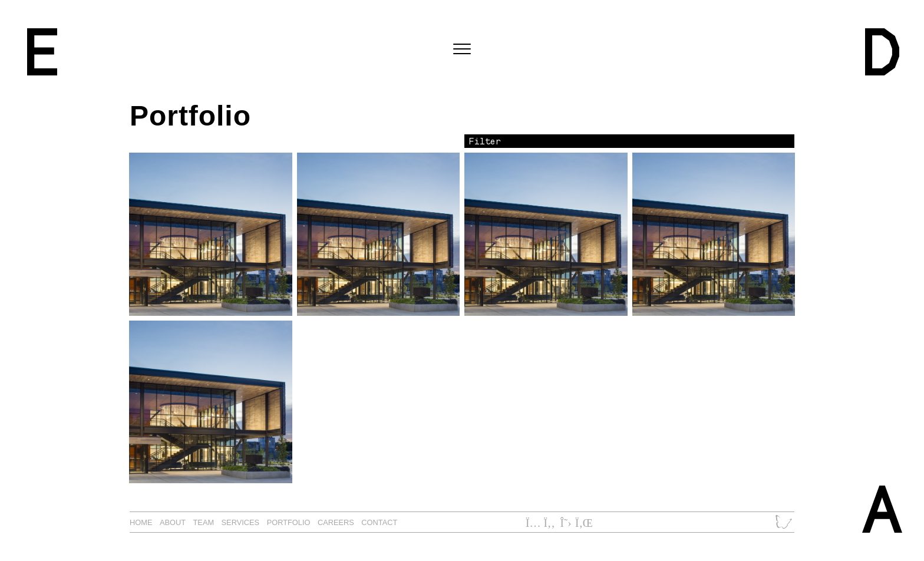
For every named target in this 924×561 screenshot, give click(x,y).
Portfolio (289, 522)
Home (141, 522)
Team (204, 522)
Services (241, 522)
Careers (336, 522)
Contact (379, 522)
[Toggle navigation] (462, 49)
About (173, 522)
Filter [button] (485, 141)
